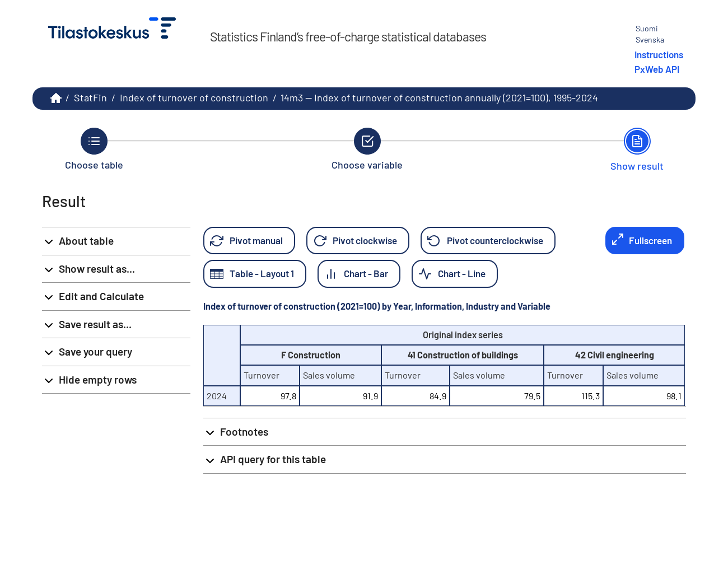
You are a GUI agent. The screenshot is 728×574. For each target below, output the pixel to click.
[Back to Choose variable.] (367, 149)
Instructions (659, 54)
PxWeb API (657, 69)
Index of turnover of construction (194, 97)
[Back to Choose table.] (94, 149)
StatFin (90, 97)
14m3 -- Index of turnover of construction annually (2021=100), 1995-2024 (439, 97)
